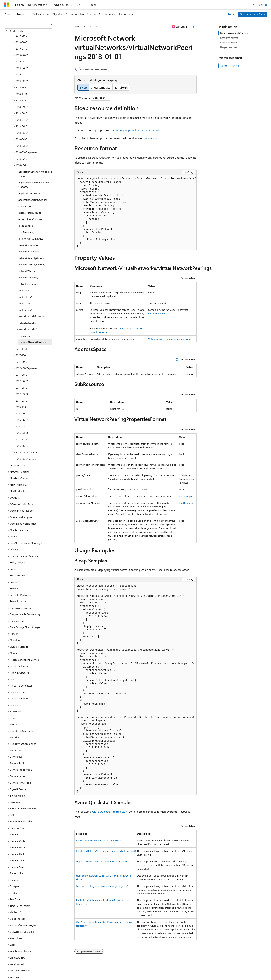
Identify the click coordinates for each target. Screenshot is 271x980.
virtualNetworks (157, 313)
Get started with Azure (252, 14)
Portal (231, 14)
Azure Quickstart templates (109, 812)
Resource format (229, 38)
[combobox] (28, 31)
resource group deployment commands (135, 130)
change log (150, 138)
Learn (78, 26)
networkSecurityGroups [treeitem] (31, 246)
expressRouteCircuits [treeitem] (30, 200)
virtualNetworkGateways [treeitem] (32, 304)
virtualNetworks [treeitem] (27, 311)
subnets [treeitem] (26, 324)
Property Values (229, 42)
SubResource (186, 503)
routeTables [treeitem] (25, 291)
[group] (135, 213)
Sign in (263, 5)
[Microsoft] (7, 5)
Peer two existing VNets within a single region (101, 886)
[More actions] (193, 27)
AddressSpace (187, 496)
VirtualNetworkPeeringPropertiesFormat (170, 339)
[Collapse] (52, 24)
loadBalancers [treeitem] (26, 213)
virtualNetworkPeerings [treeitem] (34, 330)
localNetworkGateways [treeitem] (31, 226)
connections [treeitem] (25, 194)
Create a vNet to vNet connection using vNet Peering (105, 851)
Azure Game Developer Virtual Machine (97, 840)
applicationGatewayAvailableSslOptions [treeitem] (35, 162)
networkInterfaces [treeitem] (28, 233)
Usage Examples (229, 47)
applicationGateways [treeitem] (30, 181)
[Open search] (254, 5)
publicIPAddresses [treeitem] (28, 272)
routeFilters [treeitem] (25, 278)
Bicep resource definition (234, 33)
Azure (90, 26)
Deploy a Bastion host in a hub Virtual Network (102, 861)
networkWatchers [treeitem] (28, 259)
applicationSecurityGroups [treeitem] (33, 187)
